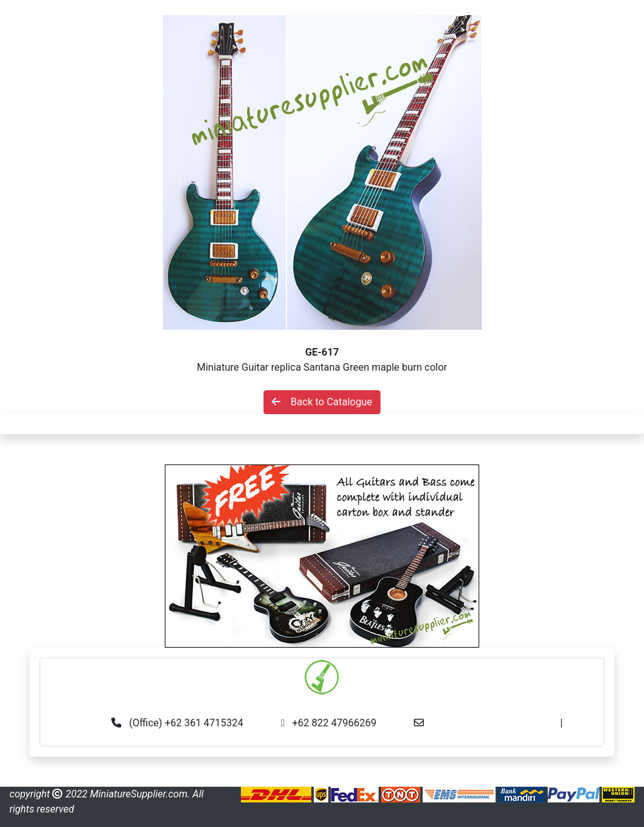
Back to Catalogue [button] (322, 402)
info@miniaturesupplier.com (496, 723)
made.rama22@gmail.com (322, 738)
